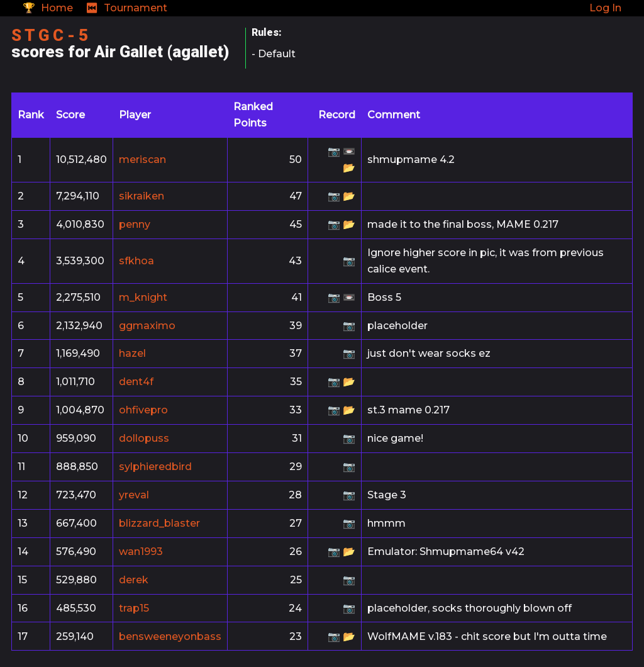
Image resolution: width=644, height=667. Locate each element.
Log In (605, 8)
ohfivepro (143, 410)
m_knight (143, 297)
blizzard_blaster (159, 523)
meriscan (142, 160)
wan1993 (141, 552)
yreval (134, 495)
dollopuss (144, 438)
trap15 (134, 608)
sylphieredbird (155, 467)
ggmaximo (147, 326)
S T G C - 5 (50, 35)
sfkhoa (136, 261)
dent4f (136, 382)
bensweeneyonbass (170, 636)
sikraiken (142, 196)
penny (135, 224)
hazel (132, 353)
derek (134, 580)
